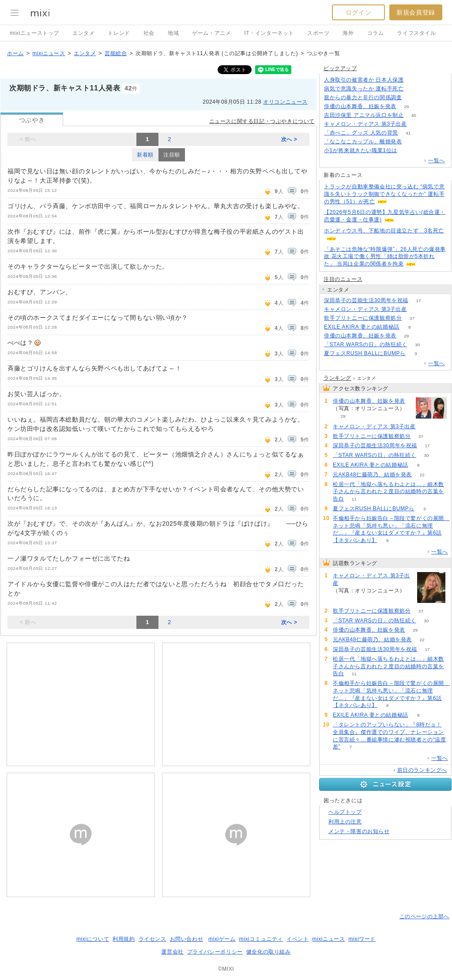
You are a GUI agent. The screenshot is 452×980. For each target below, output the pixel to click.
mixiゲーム (222, 939)
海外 (348, 33)
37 (412, 318)
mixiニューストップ (34, 33)
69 (417, 124)
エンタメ (83, 33)
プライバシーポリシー (215, 952)
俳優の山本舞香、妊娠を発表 (360, 106)
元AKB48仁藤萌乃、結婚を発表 (372, 475)
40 (414, 115)
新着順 (145, 155)
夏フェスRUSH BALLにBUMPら (365, 353)
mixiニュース (49, 53)
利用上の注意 (345, 822)
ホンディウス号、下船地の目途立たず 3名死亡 (384, 231)
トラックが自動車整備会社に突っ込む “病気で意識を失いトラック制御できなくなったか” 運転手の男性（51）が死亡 (384, 194)
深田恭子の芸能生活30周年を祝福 (366, 300)
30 (417, 345)
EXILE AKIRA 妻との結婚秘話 (362, 327)
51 (414, 89)
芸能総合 (116, 53)
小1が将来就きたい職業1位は (361, 150)
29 (406, 107)
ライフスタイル (416, 33)
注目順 (172, 155)
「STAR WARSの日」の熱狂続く (366, 344)
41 (408, 133)
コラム (376, 33)
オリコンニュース (285, 102)
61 (414, 80)
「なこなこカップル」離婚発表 (363, 142)
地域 (173, 33)
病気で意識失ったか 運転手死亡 (364, 89)
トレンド (119, 33)
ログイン (358, 12)
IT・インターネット (269, 33)
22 (422, 475)
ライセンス (153, 939)
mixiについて (93, 939)
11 (354, 499)
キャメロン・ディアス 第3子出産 (365, 124)
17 (418, 301)
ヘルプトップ (345, 812)
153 (407, 151)
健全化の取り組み (269, 952)
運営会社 (172, 952)
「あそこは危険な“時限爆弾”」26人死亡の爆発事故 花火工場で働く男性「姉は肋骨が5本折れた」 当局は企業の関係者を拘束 (385, 257)
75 (412, 142)
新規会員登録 (416, 12)
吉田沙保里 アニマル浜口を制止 (364, 115)
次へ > (289, 139)
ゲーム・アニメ (211, 33)
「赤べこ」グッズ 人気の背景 (361, 133)
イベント (298, 939)
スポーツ (318, 33)
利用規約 (124, 939)
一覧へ (437, 161)
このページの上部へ (424, 916)
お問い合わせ (187, 939)
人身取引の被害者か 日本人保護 (364, 80)
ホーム (15, 53)
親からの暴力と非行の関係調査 (363, 97)
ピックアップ (340, 68)
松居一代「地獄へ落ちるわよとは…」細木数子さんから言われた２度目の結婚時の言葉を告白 (388, 492)
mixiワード (362, 939)
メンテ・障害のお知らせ (359, 831)
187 (412, 98)
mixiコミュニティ (261, 939)
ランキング (337, 378)
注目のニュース (343, 279)
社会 (149, 33)
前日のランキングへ (422, 770)
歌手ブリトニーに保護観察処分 (363, 318)
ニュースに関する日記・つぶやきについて (262, 121)
